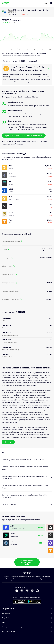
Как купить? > (33, 61)
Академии (19, 144)
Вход (45, 3)
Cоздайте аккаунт (6, 54)
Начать (8, 442)
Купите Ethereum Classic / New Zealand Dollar (24, 135)
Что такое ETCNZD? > (19, 61)
